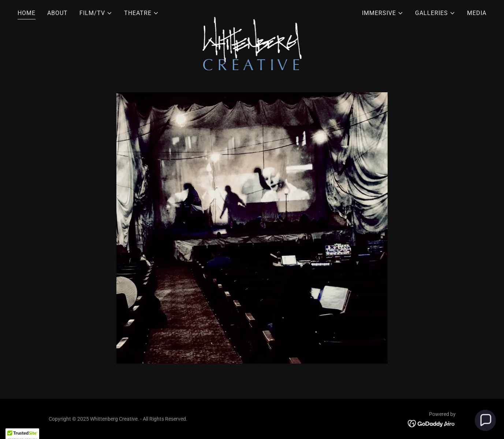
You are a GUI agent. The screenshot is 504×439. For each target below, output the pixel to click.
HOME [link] (27, 13)
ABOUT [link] (57, 13)
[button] (96, 13)
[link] (252, 12)
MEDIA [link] (477, 13)
